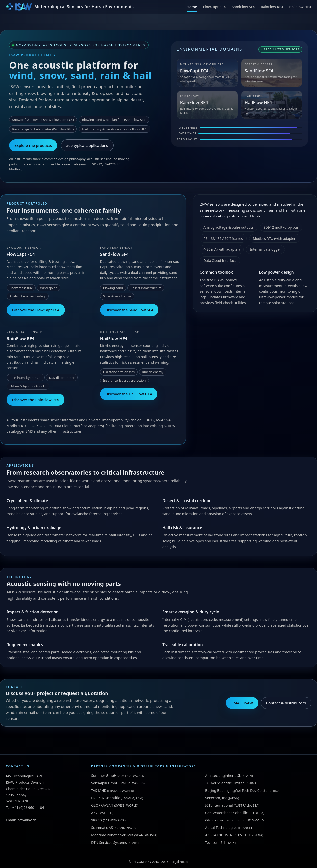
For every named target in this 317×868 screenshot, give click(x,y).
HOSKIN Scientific (106, 798)
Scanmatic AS (102, 828)
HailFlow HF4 (300, 7)
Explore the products (33, 145)
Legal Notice (180, 862)
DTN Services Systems (109, 842)
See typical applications (87, 145)
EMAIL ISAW (242, 703)
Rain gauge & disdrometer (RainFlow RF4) (43, 129)
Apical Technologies (221, 828)
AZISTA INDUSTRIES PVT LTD (228, 835)
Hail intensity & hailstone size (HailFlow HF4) (115, 129)
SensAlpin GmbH (105, 783)
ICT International (219, 805)
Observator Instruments (225, 820)
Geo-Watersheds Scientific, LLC (230, 813)
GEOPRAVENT (102, 805)
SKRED (96, 820)
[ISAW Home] (70, 7)
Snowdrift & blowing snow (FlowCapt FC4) (43, 120)
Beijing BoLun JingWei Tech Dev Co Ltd (236, 790)
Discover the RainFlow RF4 (35, 400)
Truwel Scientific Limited (225, 783)
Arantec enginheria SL (223, 776)
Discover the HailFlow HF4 (129, 394)
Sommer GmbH (104, 776)
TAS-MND (99, 790)
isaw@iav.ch (27, 820)
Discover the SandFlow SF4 (129, 310)
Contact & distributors (286, 703)
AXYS (95, 813)
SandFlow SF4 (243, 7)
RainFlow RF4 (272, 7)
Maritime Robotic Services (112, 835)
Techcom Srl (215, 842)
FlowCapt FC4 (214, 7)
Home (192, 7)
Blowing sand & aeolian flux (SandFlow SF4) (114, 120)
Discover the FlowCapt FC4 (36, 310)
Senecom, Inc (216, 798)
